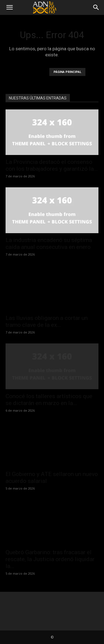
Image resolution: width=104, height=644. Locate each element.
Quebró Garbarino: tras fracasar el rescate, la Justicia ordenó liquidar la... (50, 559)
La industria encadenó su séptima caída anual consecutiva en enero (49, 244)
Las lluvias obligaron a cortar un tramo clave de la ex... (47, 321)
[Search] (96, 7)
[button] (9, 7)
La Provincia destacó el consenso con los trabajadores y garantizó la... (52, 165)
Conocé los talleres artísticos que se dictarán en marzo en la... (49, 400)
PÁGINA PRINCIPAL (67, 72)
